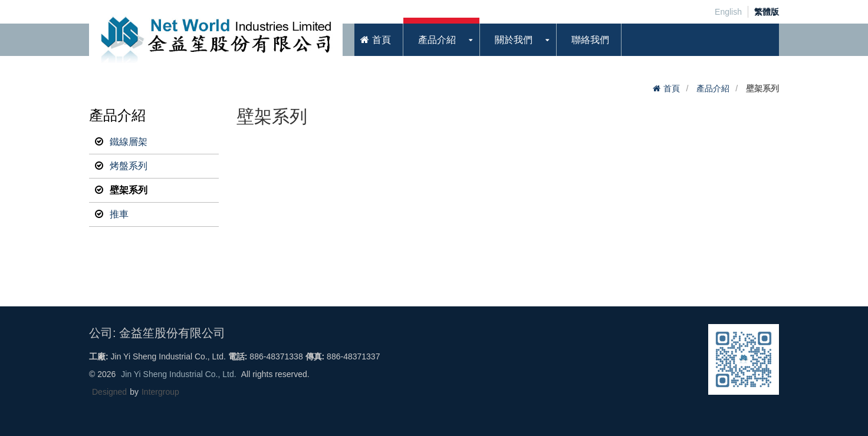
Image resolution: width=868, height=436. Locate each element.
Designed (109, 392)
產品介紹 (445, 40)
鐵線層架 (121, 142)
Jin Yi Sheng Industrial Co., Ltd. (178, 374)
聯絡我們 (590, 40)
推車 (112, 214)
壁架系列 (121, 190)
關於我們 (522, 40)
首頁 (376, 40)
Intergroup (160, 392)
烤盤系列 (121, 166)
